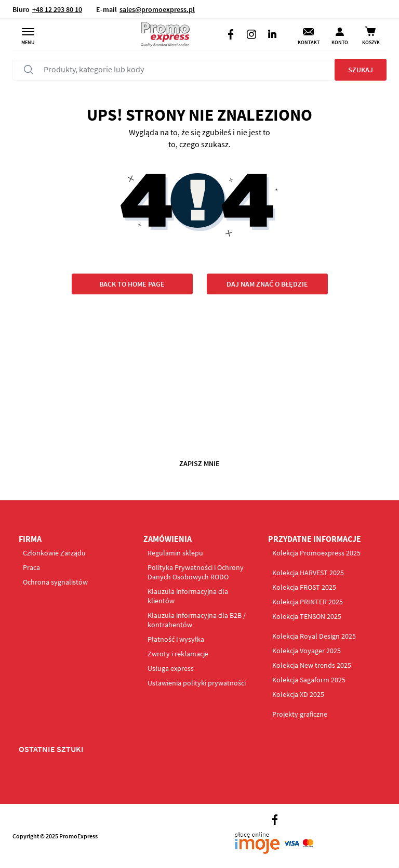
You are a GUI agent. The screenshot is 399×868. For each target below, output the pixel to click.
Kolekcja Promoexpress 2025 (316, 553)
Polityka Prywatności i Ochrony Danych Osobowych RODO (196, 572)
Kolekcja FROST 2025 (304, 587)
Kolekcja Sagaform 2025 (309, 680)
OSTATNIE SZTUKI (51, 749)
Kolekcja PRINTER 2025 (308, 602)
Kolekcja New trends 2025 (312, 665)
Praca (31, 567)
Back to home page (132, 284)
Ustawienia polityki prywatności (197, 683)
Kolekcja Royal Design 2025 (314, 636)
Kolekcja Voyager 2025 (307, 651)
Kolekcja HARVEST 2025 (308, 573)
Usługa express (171, 668)
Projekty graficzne (300, 714)
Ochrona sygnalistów (55, 582)
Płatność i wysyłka (176, 639)
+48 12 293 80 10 (57, 9)
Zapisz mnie (199, 463)
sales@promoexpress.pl (157, 9)
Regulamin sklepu (175, 553)
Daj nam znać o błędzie (267, 284)
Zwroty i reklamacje (178, 654)
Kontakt (309, 42)
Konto (340, 42)
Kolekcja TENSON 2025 (307, 616)
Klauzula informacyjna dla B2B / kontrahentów (197, 620)
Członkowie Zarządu (54, 553)
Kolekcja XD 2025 (298, 694)
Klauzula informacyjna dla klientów (188, 596)
